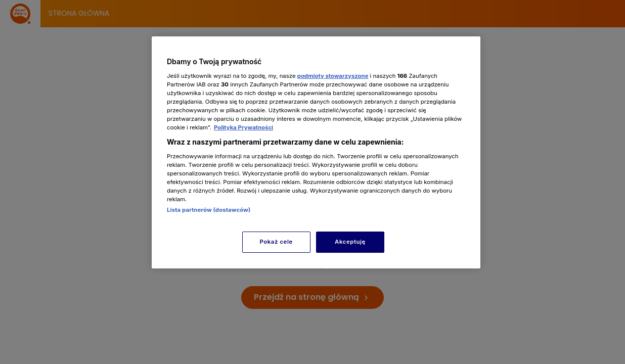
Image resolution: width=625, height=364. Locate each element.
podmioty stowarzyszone (333, 76)
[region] (316, 152)
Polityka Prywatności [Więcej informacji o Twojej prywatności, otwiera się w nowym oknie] (243, 127)
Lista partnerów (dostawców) (209, 210)
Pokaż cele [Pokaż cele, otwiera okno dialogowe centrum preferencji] (276, 242)
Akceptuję (350, 242)
